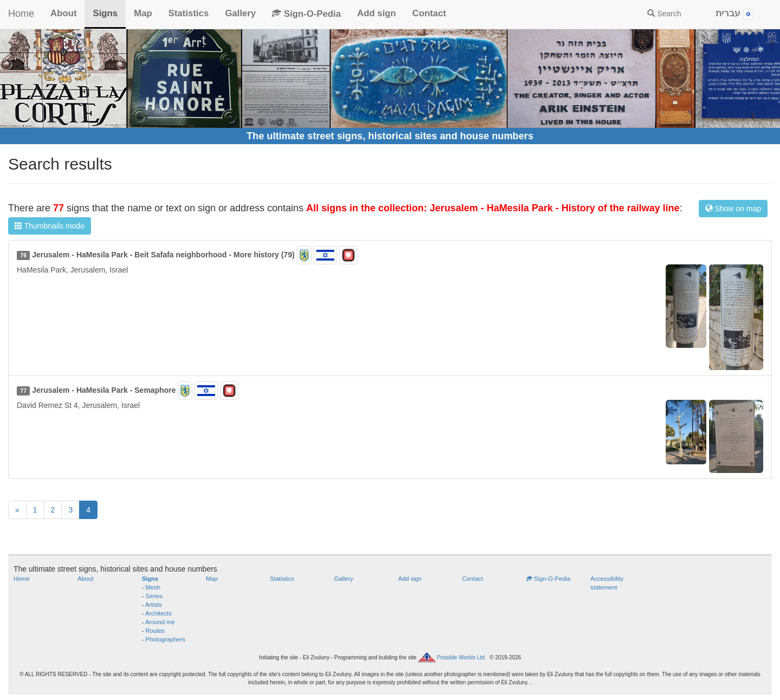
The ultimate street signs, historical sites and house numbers (390, 136)
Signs (105, 13)
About (63, 13)
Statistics (189, 13)
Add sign (376, 13)
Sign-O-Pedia (306, 14)
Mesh (153, 587)
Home (21, 14)
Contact (429, 13)
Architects (158, 613)
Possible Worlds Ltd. (461, 657)
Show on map (733, 209)
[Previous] (17, 510)
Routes (155, 631)
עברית (734, 14)
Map (143, 13)
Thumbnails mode (50, 226)
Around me (160, 622)
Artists (154, 605)
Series (154, 596)
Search (664, 14)
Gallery (240, 13)
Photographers (165, 639)
